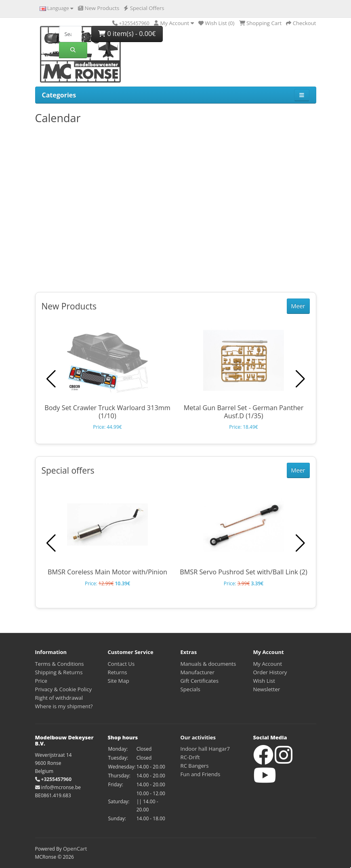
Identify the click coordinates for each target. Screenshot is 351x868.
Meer (298, 306)
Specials (190, 689)
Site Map (119, 681)
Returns (118, 672)
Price (41, 681)
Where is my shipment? (64, 706)
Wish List (264, 681)
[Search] (70, 34)
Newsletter (267, 689)
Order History (270, 672)
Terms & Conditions (60, 664)
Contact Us (121, 664)
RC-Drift (190, 757)
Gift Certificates (200, 681)
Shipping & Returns (59, 672)
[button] (300, 379)
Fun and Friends (201, 774)
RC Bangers (195, 766)
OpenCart (75, 849)
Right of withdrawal (59, 698)
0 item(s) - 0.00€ (127, 34)
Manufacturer (198, 672)
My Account (268, 664)
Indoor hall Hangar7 (205, 749)
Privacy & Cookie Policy (64, 689)
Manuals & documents (208, 664)
